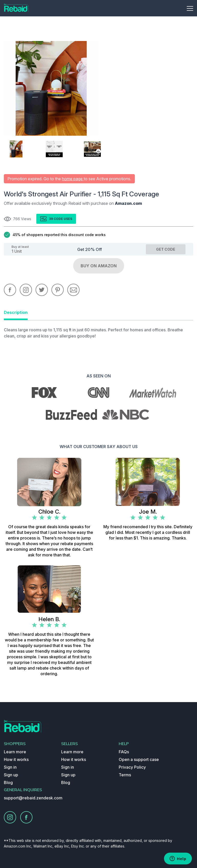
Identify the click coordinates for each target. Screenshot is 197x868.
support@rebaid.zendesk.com (33, 798)
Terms (125, 775)
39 (51, 219)
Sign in (10, 767)
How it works (16, 759)
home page (73, 179)
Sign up (11, 775)
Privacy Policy (132, 767)
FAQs (124, 752)
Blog (8, 782)
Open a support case (139, 759)
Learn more (15, 752)
